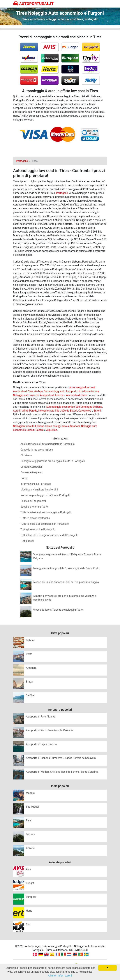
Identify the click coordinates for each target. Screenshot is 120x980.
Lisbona (30, 640)
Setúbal (30, 695)
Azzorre (30, 848)
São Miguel (32, 807)
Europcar (31, 897)
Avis (28, 869)
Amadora (31, 668)
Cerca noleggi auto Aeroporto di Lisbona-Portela (71, 391)
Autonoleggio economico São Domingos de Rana (74, 407)
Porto (29, 654)
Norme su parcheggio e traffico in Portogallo (46, 495)
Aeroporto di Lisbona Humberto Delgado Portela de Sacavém (61, 758)
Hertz (29, 911)
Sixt (28, 924)
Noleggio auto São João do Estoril (58, 411)
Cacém (40, 430)
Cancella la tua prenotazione (37, 450)
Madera (30, 793)
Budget (30, 883)
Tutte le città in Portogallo (35, 518)
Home (24, 478)
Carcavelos (85, 411)
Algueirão (52, 430)
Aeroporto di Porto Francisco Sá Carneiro (49, 730)
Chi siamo (26, 455)
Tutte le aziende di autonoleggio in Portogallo (46, 512)
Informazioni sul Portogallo (36, 484)
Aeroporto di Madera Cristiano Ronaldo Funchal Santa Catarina (62, 772)
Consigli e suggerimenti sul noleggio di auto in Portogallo (53, 461)
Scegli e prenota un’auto (34, 507)
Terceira (31, 834)
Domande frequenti (31, 472)
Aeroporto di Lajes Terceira (41, 744)
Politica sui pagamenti (33, 501)
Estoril (97, 411)
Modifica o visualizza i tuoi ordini (39, 490)
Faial (29, 820)
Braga (29, 682)
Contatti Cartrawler (31, 467)
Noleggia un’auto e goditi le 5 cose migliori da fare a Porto (66, 568)
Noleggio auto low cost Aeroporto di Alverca (38, 395)
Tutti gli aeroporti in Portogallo (38, 529)
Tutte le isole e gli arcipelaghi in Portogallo (45, 524)
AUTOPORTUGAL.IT (33, 4)
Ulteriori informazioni (60, 976)
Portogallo (62, 193)
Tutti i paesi (27, 541)
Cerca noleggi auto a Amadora (63, 426)
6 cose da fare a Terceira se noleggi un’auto (58, 610)
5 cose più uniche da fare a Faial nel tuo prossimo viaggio (66, 582)
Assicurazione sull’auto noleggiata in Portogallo (48, 444)
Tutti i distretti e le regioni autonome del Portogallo (49, 535)
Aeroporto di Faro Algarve (41, 717)
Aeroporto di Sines (77, 395)
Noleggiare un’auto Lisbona (29, 426)
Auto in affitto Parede (25, 411)
